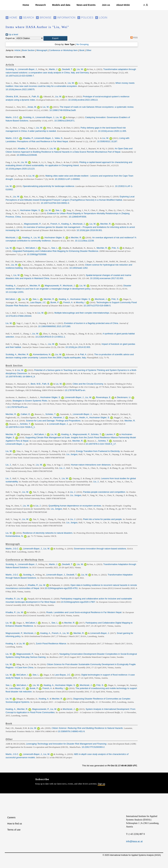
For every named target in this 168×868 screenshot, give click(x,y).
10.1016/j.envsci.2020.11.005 (112, 131)
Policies (87, 18)
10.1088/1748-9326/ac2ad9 (62, 110)
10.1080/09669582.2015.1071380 (54, 326)
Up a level (12, 34)
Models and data (61, 5)
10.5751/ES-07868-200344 (18, 316)
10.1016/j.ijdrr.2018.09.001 (89, 230)
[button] (55, 38)
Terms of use (14, 830)
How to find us (15, 824)
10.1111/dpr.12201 (15, 292)
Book (82, 50)
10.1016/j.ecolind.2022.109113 (83, 100)
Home (26, 5)
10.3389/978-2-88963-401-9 (71, 731)
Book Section (28, 50)
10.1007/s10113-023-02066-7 (20, 76)
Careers (11, 817)
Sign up (101, 784)
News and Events (86, 5)
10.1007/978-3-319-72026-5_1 (20, 427)
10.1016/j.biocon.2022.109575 (20, 89)
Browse (45, 18)
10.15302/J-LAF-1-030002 (67, 179)
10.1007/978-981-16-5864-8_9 (20, 377)
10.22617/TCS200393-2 (93, 747)
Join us (106, 5)
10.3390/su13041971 (64, 121)
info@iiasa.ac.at (134, 841)
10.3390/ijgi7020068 (37, 254)
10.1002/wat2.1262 (78, 268)
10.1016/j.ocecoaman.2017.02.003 (107, 278)
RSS (133, 38)
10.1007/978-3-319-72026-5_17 (101, 444)
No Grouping (83, 44)
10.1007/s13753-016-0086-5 (97, 306)
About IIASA (123, 5)
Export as (10, 38)
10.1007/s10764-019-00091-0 (55, 203)
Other (89, 50)
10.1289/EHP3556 (77, 217)
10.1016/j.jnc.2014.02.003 (78, 347)
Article (17, 50)
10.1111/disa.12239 (84, 241)
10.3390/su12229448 (27, 155)
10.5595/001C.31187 (107, 141)
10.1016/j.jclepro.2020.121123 (20, 169)
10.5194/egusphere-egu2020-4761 (61, 588)
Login (103, 18)
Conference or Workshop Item (63, 50)
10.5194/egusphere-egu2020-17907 (78, 602)
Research (41, 5)
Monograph (42, 50)
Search (28, 18)
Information (66, 18)
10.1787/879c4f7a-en (75, 390)
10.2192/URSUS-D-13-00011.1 (50, 337)
